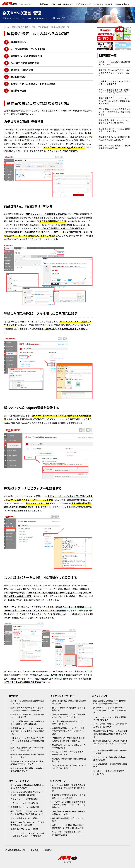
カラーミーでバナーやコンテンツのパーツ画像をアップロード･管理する (27, 835)
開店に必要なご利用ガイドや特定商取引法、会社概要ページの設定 (110, 702)
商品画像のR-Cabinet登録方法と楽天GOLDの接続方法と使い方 (114, 138)
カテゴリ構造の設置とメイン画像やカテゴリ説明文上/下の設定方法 (114, 91)
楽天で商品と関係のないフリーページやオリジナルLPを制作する (114, 122)
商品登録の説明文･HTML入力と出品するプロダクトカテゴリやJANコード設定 (69, 731)
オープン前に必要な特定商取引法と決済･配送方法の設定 (27, 787)
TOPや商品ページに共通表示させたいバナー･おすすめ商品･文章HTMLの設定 (114, 112)
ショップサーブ (122, 5)
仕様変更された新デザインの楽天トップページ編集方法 (114, 83)
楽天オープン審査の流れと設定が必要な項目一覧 (114, 63)
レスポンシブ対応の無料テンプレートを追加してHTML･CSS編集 (27, 793)
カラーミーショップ (103, 5)
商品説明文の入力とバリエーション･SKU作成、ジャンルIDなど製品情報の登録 (114, 101)
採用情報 (48, 850)
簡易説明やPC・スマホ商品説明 (25, 807)
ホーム (7, 27)
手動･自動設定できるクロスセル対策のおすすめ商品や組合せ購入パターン (27, 813)
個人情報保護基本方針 (15, 850)
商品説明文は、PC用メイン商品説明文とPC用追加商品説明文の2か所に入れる (110, 734)
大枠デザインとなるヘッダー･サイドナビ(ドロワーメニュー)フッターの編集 (110, 710)
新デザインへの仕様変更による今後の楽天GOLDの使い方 (114, 147)
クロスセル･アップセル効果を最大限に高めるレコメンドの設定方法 (68, 739)
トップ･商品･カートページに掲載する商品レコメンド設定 (69, 813)
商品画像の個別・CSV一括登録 (24, 829)
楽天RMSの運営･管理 (20, 27)
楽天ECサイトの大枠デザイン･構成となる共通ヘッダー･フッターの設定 (114, 73)
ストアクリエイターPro (62, 5)
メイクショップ (83, 5)
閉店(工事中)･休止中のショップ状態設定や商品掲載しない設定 (27, 824)
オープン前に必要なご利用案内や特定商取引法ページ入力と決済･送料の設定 (69, 788)
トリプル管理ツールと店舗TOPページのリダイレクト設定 (69, 767)
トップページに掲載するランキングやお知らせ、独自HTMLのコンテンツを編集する (69, 804)
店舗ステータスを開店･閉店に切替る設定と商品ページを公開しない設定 (68, 827)
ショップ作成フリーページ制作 (24, 818)
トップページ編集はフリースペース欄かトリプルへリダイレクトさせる (69, 716)
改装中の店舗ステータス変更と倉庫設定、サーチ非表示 (114, 130)
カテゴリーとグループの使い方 (24, 803)
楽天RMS (44, 5)
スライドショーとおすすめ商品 (24, 799)
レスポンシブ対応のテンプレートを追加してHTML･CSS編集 (69, 796)
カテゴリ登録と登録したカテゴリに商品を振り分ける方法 (110, 725)
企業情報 (34, 850)
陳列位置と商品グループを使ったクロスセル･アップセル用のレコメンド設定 (110, 743)
